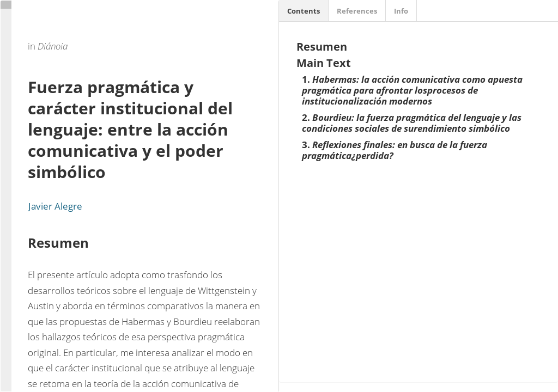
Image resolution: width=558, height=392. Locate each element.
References (357, 11)
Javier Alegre (55, 206)
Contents (304, 11)
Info (401, 11)
